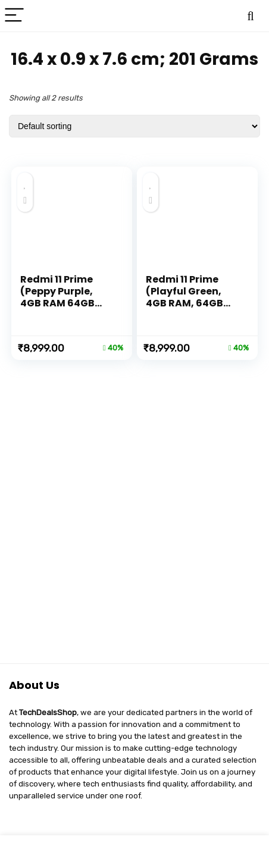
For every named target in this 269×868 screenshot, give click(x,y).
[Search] (251, 16)
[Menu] (14, 16)
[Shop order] (134, 126)
